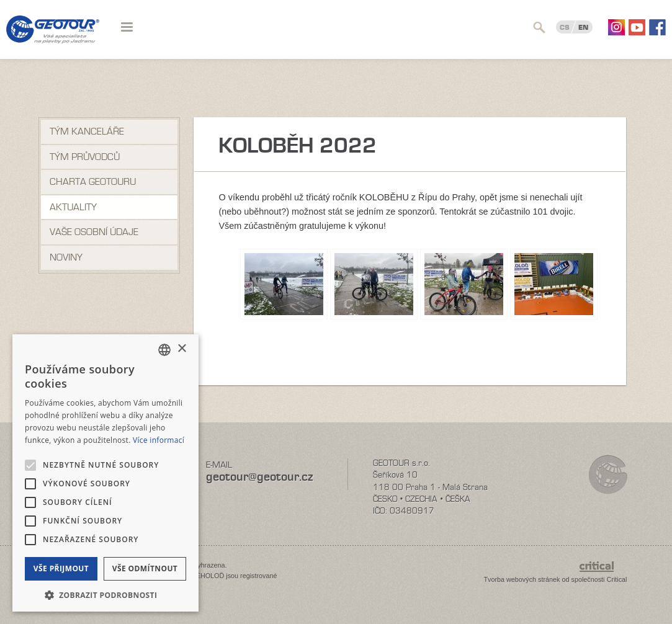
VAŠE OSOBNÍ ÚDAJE (94, 232)
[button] (105, 594)
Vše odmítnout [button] (145, 568)
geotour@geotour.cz (259, 477)
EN (583, 27)
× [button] (181, 349)
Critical (617, 579)
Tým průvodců (85, 157)
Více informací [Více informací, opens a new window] (159, 440)
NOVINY (66, 257)
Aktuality (73, 207)
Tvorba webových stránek (522, 579)
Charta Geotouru (93, 182)
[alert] (105, 473)
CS (565, 27)
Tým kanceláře (87, 131)
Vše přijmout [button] (61, 568)
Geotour (53, 37)
